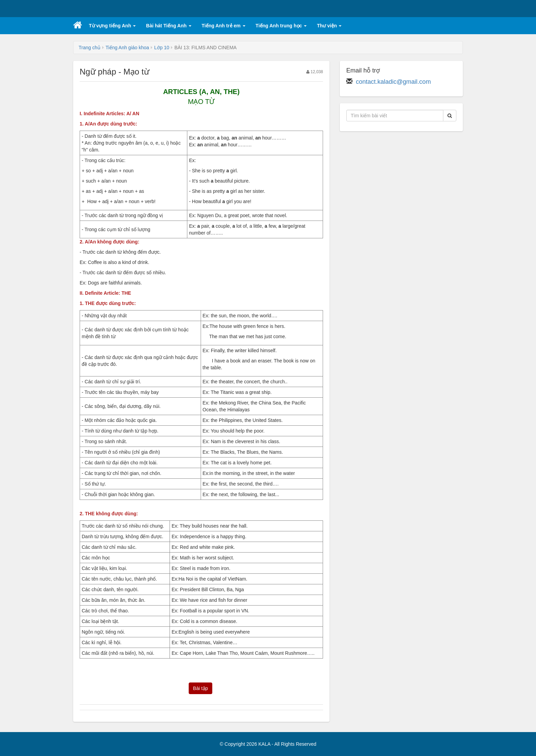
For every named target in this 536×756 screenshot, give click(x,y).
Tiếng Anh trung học (281, 26)
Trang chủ (90, 48)
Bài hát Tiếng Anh (169, 26)
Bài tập (201, 688)
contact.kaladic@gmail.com (393, 82)
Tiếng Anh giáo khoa (127, 48)
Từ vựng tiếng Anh (112, 26)
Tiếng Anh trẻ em (224, 26)
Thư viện (329, 26)
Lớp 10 (162, 48)
